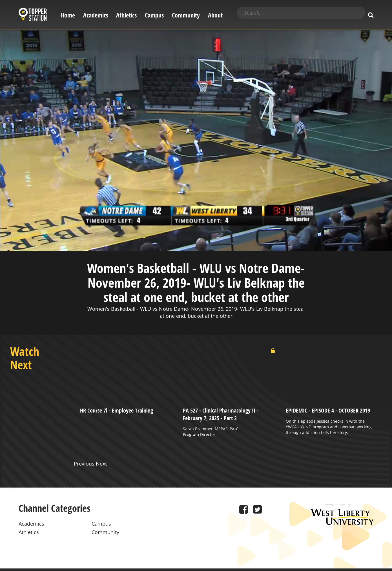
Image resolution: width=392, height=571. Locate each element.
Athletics (126, 15)
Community (186, 15)
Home (68, 15)
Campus (154, 15)
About (215, 15)
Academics (96, 15)
